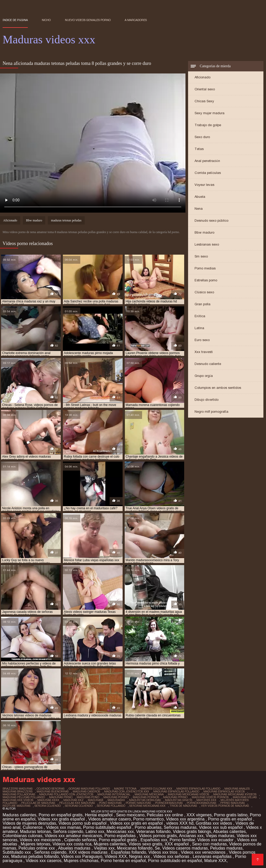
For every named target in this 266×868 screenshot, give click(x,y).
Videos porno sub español (83, 823)
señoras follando (111, 806)
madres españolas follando (198, 789)
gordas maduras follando (89, 789)
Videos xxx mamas (63, 827)
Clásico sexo (204, 292)
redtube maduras (16, 806)
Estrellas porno (206, 280)
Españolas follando (128, 852)
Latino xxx (95, 832)
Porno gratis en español (231, 819)
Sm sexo (201, 256)
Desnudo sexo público (211, 221)
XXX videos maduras (89, 852)
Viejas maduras (220, 836)
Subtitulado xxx (17, 852)
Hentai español (99, 815)
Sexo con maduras (210, 844)
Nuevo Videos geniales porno (88, 20)
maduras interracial (114, 794)
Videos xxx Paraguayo (82, 856)
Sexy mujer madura (210, 113)
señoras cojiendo (79, 806)
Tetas (199, 149)
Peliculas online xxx (37, 848)
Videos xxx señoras (172, 856)
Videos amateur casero (110, 819)
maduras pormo (116, 797)
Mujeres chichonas (81, 861)
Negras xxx (140, 856)
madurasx (96, 800)
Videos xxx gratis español (62, 819)
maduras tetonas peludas (66, 220)
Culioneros (33, 827)
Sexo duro (202, 137)
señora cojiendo (48, 806)
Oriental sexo (205, 89)
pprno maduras (232, 803)
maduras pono (88, 797)
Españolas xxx (154, 840)
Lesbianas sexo (207, 244)
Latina (199, 328)
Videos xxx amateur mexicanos (73, 836)
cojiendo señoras (51, 789)
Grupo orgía (204, 376)
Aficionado (202, 77)
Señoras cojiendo (50, 852)
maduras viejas (245, 797)
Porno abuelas (148, 827)
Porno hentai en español (123, 861)
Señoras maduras (180, 827)
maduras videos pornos (210, 797)
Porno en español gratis (61, 815)
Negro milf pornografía (211, 412)
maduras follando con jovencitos (66, 794)
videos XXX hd (180, 823)
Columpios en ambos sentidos (218, 388)
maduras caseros (86, 791)
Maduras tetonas (35, 832)
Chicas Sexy (204, 101)
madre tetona (125, 789)
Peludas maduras (226, 848)
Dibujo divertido (207, 400)
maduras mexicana (149, 794)
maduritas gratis (179, 800)
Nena (199, 209)
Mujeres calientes (110, 844)
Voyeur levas (204, 185)
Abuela (200, 197)
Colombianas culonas (22, 836)
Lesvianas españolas (213, 856)
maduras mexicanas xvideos (235, 794)
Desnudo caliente (208, 364)
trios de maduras (183, 806)
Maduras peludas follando (35, 856)
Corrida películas (208, 173)
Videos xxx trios (163, 852)
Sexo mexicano (130, 815)
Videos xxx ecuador (216, 840)
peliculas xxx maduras (77, 803)
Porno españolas (121, 836)
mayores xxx (206, 800)
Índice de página (15, 20)
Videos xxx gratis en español (137, 823)
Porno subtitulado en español (175, 861)
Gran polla (202, 304)
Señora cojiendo (68, 832)
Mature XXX (215, 861)
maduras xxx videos (18, 800)
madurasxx (116, 800)
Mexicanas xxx (120, 832)
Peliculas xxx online (165, 815)
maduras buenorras (53, 791)
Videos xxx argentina (186, 819)
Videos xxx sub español (221, 827)
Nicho (46, 20)
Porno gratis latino (231, 815)
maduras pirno (61, 797)
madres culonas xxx (156, 789)
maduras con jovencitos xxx (127, 791)
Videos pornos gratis (158, 836)
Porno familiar (182, 840)
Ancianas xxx (191, 836)
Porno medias (205, 268)
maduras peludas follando (24, 797)
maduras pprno (175, 797)
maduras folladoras (19, 794)
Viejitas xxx (104, 848)
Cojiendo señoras (80, 840)
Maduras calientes (19, 815)
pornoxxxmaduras (201, 803)
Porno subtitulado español (108, 827)
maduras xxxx (48, 800)
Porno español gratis (119, 840)
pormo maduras (138, 803)
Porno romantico (148, 819)
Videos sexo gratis (145, 844)
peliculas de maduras (38, 803)
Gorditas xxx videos (215, 823)
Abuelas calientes (230, 832)
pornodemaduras (169, 803)
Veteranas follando (153, 832)
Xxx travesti (204, 352)
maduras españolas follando (176, 791)
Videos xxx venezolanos (204, 852)
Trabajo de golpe (208, 125)
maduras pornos (146, 797)
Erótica (200, 316)
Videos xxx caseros (44, 861)
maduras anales (237, 789)
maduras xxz (74, 800)
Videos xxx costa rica (72, 844)
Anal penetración (207, 161)
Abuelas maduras (75, 848)
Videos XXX (116, 856)
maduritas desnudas (145, 800)
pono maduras (110, 803)
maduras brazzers (18, 791)
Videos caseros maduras (185, 848)
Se (157, 848)
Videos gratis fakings (192, 832)
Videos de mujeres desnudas (29, 823)
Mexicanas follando (135, 848)
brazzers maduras (18, 789)
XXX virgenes (199, 815)
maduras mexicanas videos (188, 794)
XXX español (177, 844)
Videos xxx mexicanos (41, 840)
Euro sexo (202, 340)
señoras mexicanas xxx (147, 806)
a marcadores (136, 20)
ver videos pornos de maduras (225, 806)
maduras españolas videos (224, 791)
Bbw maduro (204, 232)
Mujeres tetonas (35, 844)
